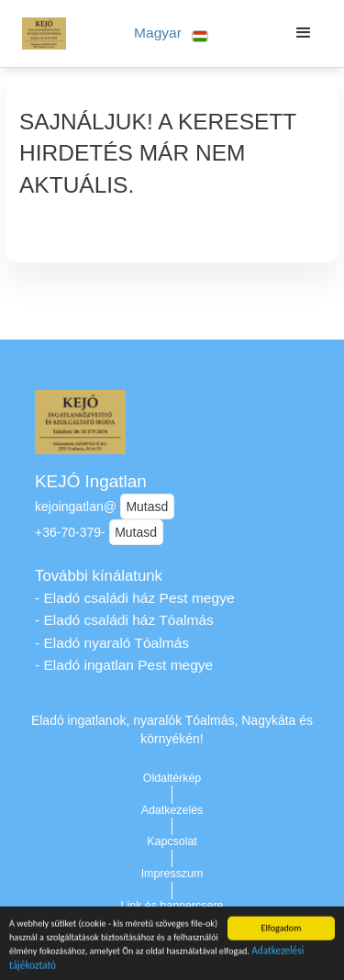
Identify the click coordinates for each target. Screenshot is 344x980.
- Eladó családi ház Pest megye (135, 598)
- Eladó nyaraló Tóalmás (112, 643)
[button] (171, 33)
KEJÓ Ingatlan (91, 481)
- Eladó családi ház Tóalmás (124, 620)
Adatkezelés (172, 810)
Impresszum (172, 874)
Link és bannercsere (172, 906)
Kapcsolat (172, 841)
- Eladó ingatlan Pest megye (124, 665)
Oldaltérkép (172, 778)
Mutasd (147, 507)
